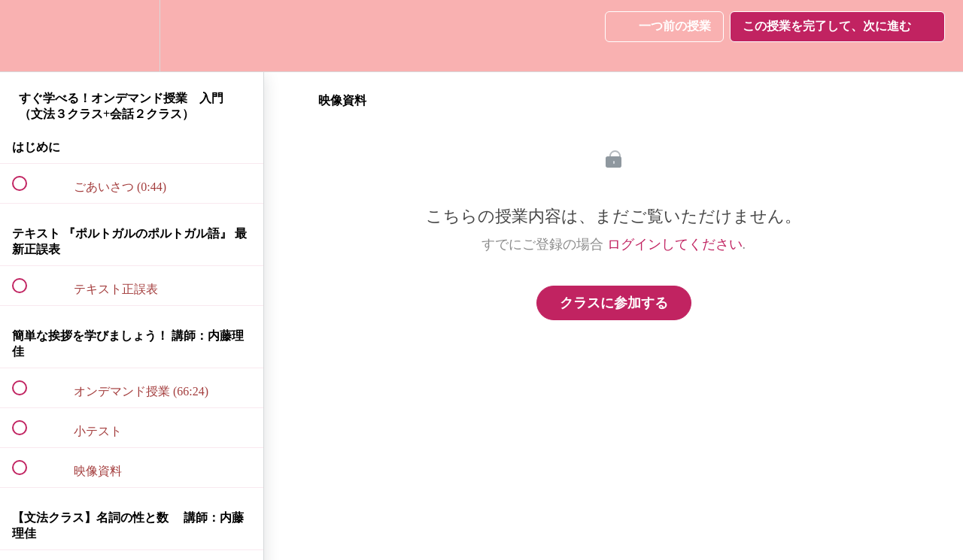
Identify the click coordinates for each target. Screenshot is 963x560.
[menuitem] (132, 36)
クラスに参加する (614, 303)
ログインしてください (675, 244)
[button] (28, 36)
